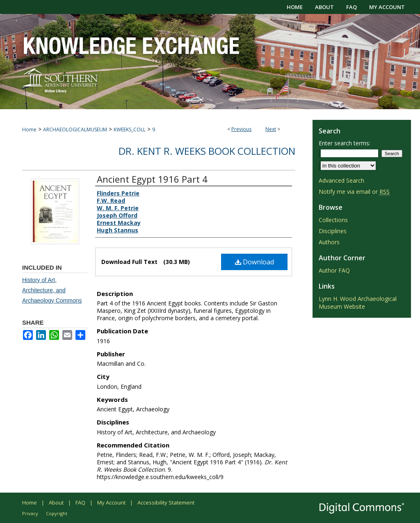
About (56, 502)
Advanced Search (341, 180)
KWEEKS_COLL (130, 130)
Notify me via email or (354, 192)
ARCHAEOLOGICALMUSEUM (75, 130)
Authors (329, 242)
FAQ (80, 502)
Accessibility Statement (166, 502)
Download (255, 262)
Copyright (57, 513)
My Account (111, 502)
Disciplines (333, 231)
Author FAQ (334, 270)
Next (271, 129)
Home (29, 130)
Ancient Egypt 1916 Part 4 (152, 179)
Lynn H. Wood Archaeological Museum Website (358, 303)
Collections (333, 220)
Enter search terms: (345, 143)
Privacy (30, 513)
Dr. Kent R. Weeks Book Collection (207, 151)
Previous (241, 129)
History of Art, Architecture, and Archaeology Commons (52, 290)
